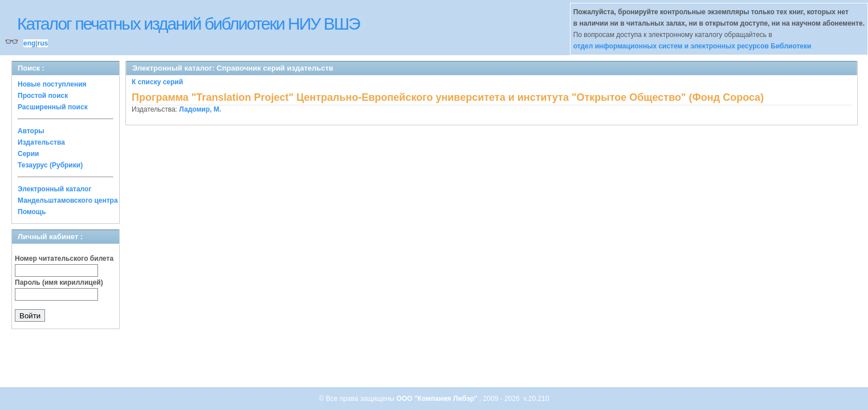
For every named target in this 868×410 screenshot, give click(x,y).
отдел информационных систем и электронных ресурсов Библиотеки (692, 46)
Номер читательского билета (64, 259)
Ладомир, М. (200, 109)
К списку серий (157, 82)
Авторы (31, 131)
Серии (28, 154)
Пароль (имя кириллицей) (59, 282)
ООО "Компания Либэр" (438, 399)
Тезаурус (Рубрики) (50, 165)
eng (29, 43)
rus (42, 43)
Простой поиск (43, 96)
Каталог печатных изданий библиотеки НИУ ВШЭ (188, 24)
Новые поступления (52, 84)
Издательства (41, 142)
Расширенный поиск (53, 107)
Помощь (32, 212)
